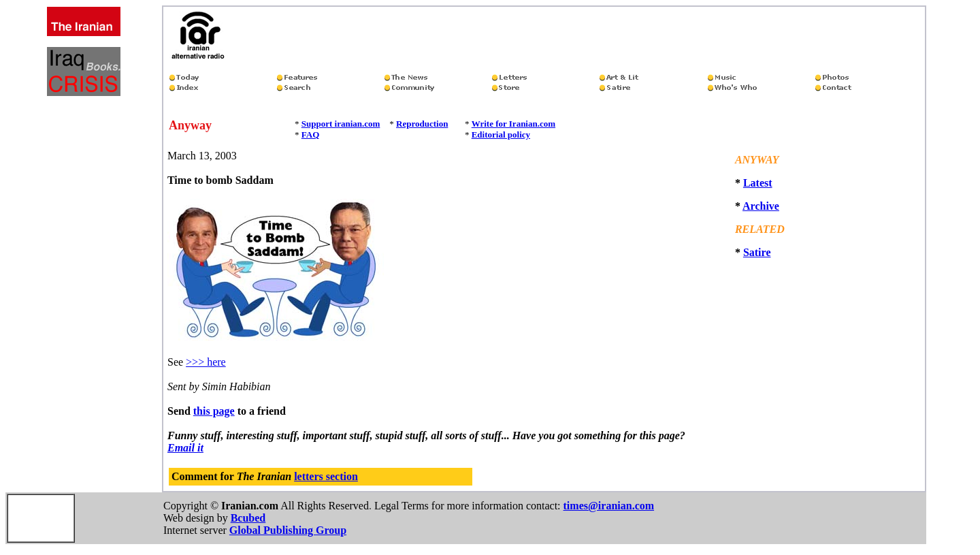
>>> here (206, 362)
